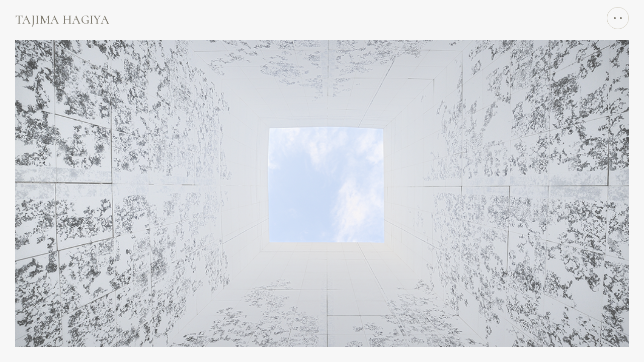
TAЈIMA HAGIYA (62, 20)
